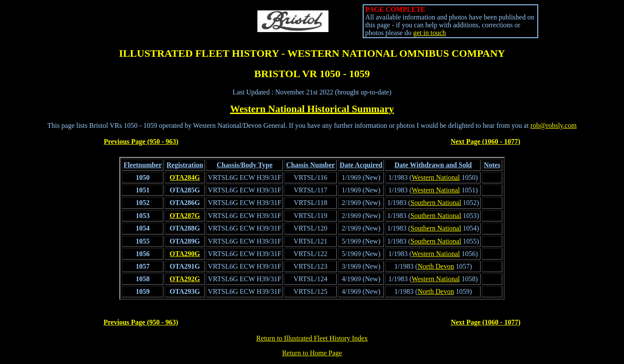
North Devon (436, 266)
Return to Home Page (312, 353)
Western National (436, 177)
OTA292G (185, 279)
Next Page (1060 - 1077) (486, 141)
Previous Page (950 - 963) (141, 141)
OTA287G (185, 216)
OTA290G (185, 254)
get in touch (429, 33)
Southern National (436, 203)
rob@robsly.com (554, 125)
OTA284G (185, 177)
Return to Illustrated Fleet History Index (312, 338)
